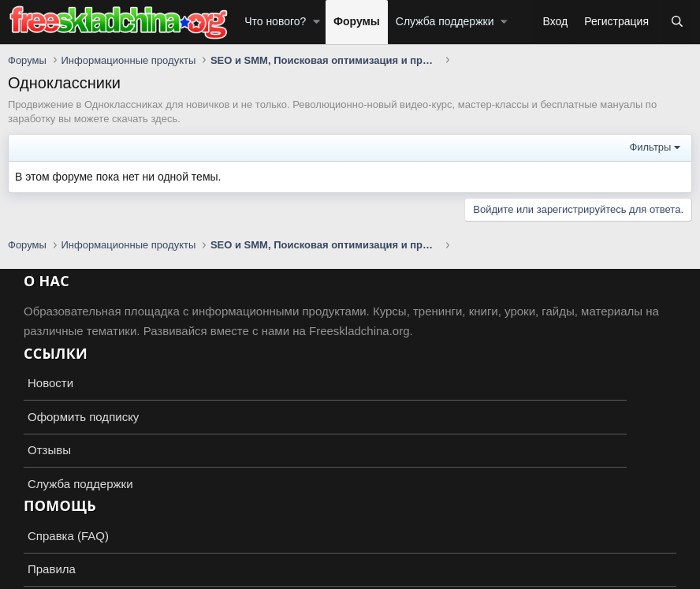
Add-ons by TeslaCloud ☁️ (350, 562)
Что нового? (275, 21)
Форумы (357, 21)
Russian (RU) (48, 533)
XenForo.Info (99, 575)
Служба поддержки (445, 21)
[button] (316, 22)
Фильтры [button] (650, 147)
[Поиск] (677, 22)
